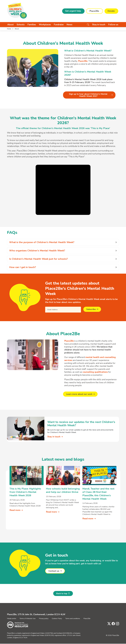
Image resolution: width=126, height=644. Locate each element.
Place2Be (87, 619)
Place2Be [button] (94, 11)
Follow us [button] (113, 25)
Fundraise (59, 25)
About (10, 25)
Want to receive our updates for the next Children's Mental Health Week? (81, 424)
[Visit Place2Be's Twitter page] (109, 624)
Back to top (62, 594)
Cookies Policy (57, 619)
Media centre (12, 619)
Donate (111, 11)
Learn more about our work (80, 394)
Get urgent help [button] (73, 11)
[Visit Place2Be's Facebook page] (113, 624)
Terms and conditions (73, 619)
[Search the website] (88, 25)
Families (32, 25)
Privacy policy (44, 619)
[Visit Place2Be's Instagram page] (117, 624)
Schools (21, 25)
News (69, 25)
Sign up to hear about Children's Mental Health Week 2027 (88, 95)
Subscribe (91, 309)
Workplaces (45, 25)
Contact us (54, 571)
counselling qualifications (95, 372)
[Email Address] (63, 310)
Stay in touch (99, 25)
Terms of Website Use (28, 619)
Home (9, 29)
